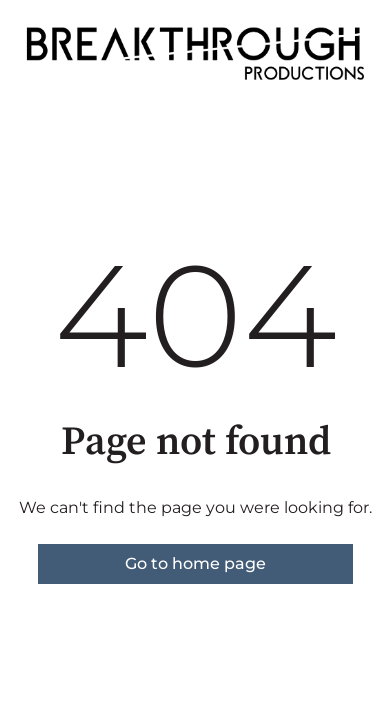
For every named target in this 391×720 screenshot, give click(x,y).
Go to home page (195, 563)
